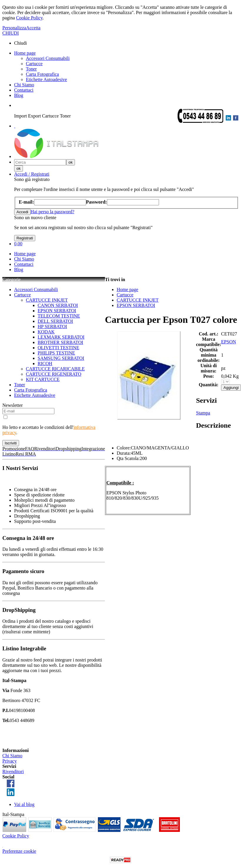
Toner (31, 69)
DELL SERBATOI (55, 321)
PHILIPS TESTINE (56, 353)
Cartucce (34, 64)
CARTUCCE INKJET (47, 300)
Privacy (10, 761)
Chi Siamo (24, 85)
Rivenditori (13, 772)
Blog (19, 95)
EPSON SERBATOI (57, 311)
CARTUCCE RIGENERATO (54, 374)
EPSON (229, 342)
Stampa (203, 413)
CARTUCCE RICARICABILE (55, 369)
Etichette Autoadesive (46, 79)
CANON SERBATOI (58, 305)
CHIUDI (11, 33)
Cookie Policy (29, 18)
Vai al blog (24, 804)
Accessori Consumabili (48, 58)
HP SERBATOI (52, 326)
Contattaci (24, 90)
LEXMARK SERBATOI (61, 337)
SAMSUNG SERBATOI (61, 358)
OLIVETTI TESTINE (58, 348)
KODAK (46, 332)
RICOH (45, 364)
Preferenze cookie (19, 851)
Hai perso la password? (52, 212)
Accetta (33, 28)
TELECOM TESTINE (59, 316)
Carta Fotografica (42, 74)
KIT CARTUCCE (43, 379)
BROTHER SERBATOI (60, 342)
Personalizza (14, 28)
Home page (25, 53)
